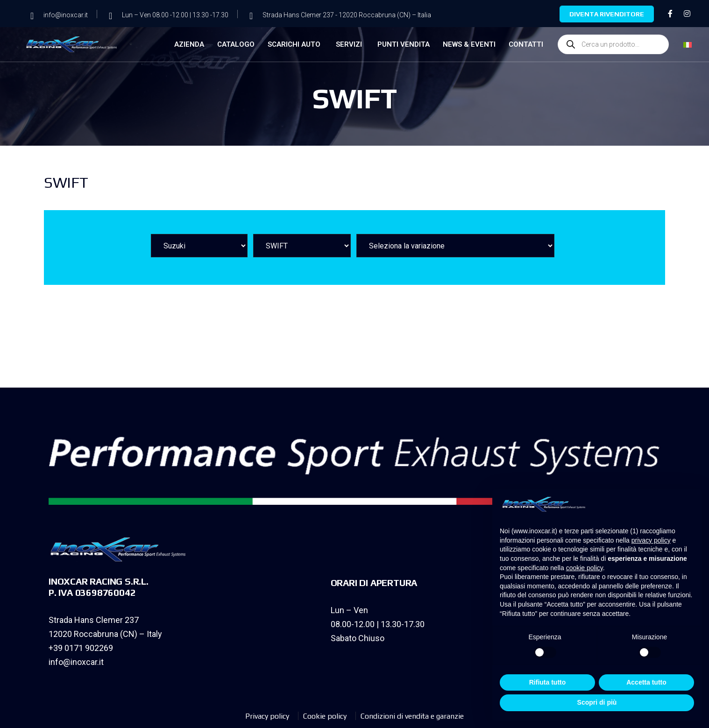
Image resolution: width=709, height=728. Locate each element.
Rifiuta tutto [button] (548, 682)
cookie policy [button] (585, 568)
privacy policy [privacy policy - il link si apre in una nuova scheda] (651, 540)
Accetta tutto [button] (646, 682)
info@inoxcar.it (76, 662)
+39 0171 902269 (81, 648)
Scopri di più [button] (597, 702)
